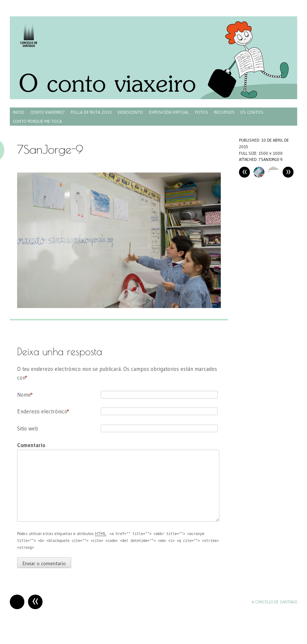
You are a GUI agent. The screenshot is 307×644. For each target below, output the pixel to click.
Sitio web (28, 428)
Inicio (19, 112)
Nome (25, 395)
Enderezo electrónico (43, 412)
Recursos (224, 112)
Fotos (202, 112)
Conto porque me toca (37, 121)
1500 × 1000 (271, 153)
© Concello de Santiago (274, 602)
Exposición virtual (169, 112)
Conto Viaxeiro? (47, 112)
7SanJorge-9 (271, 159)
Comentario (31, 445)
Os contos (252, 112)
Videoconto (130, 112)
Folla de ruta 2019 (91, 112)
